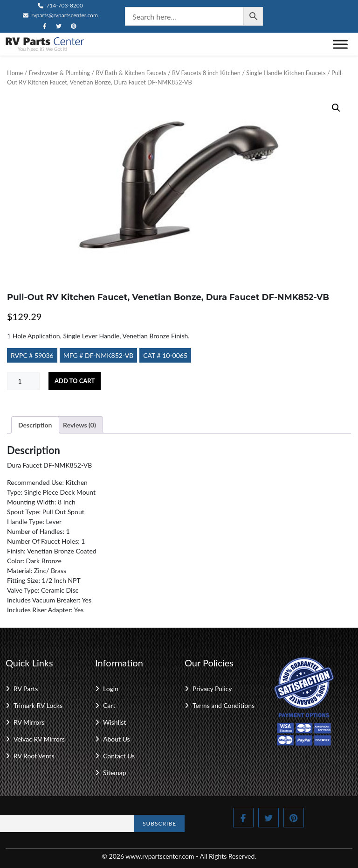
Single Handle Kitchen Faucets (286, 73)
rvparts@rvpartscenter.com (60, 15)
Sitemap (115, 773)
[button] (336, 108)
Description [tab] (35, 425)
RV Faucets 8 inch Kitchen (206, 73)
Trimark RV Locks (38, 705)
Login (111, 689)
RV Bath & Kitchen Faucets (131, 73)
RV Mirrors (29, 722)
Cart (109, 705)
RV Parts (26, 689)
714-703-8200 (60, 5)
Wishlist (114, 722)
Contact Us (119, 756)
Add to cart (75, 381)
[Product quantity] (23, 381)
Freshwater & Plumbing (59, 73)
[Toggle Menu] (340, 44)
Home (15, 73)
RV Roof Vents (34, 756)
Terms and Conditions (224, 705)
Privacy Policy (212, 689)
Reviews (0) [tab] (79, 425)
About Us (117, 739)
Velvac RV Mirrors (39, 739)
